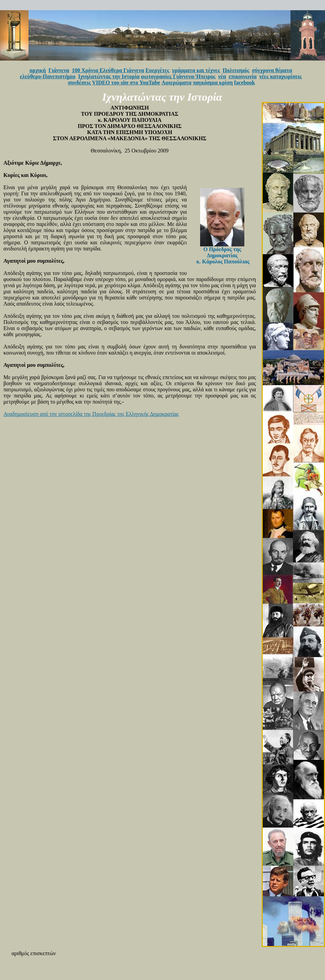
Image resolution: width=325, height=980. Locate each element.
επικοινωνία (243, 76)
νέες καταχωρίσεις (281, 76)
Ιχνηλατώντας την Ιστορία (109, 76)
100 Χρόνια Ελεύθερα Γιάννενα (108, 70)
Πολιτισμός (236, 70)
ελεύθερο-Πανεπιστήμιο (48, 76)
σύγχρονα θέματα (272, 70)
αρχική (38, 70)
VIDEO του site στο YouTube (126, 83)
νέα (222, 76)
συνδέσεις (79, 83)
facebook (245, 83)
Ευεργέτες (158, 70)
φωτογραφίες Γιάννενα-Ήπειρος (178, 76)
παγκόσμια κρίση (213, 83)
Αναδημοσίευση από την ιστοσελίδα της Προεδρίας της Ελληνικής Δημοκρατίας (91, 414)
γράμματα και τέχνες (196, 70)
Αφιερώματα (176, 83)
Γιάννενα (59, 70)
